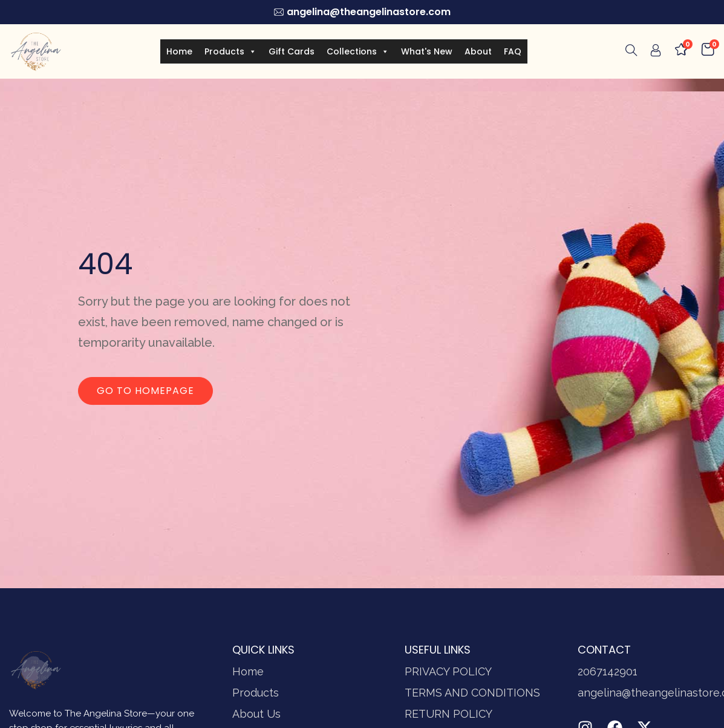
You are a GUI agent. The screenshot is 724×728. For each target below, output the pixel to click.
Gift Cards (292, 51)
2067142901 (608, 671)
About (478, 51)
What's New (427, 51)
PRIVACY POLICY (448, 671)
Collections (358, 51)
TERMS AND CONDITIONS (472, 693)
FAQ (513, 51)
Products (230, 51)
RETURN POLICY (448, 714)
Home (179, 51)
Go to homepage (145, 391)
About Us (256, 714)
